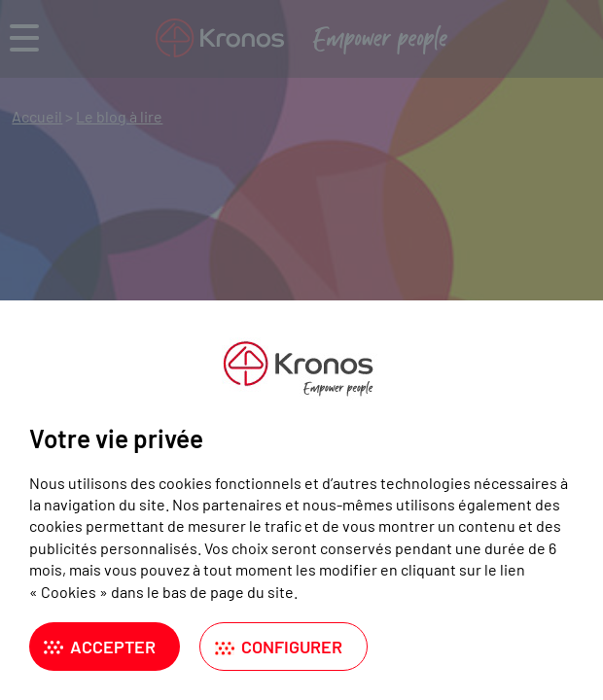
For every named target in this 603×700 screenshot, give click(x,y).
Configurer (292, 647)
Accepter (113, 647)
